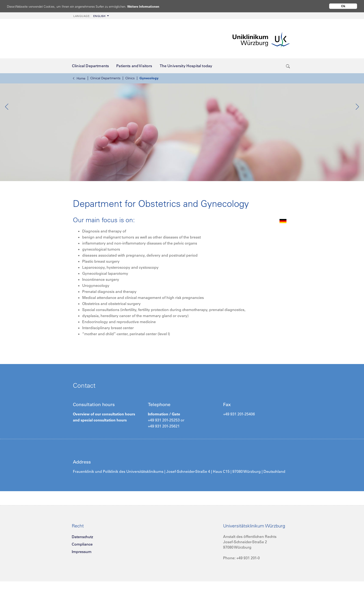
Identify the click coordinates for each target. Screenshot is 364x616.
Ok (343, 6)
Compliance (82, 582)
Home (79, 78)
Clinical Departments (105, 78)
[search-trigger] (288, 66)
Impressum (82, 589)
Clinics (130, 78)
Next (357, 130)
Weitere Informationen (161, 6)
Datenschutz (82, 574)
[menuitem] (91, 16)
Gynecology (149, 78)
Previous (7, 130)
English (89, 16)
